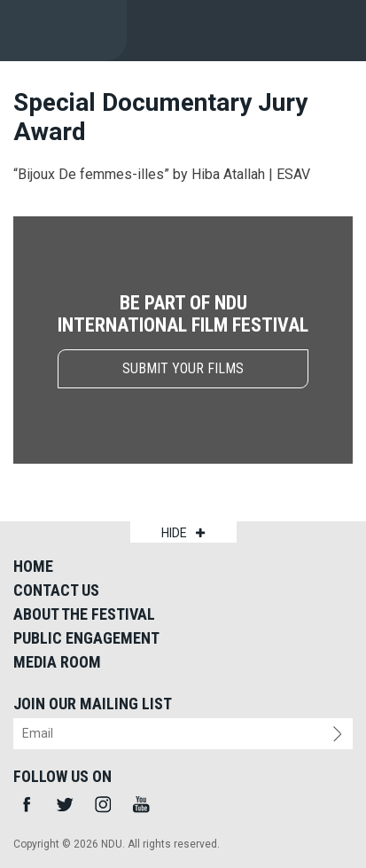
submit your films (183, 368)
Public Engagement (86, 638)
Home (33, 566)
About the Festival (84, 614)
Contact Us (56, 590)
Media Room (57, 662)
